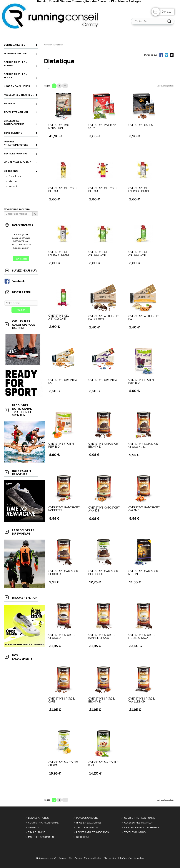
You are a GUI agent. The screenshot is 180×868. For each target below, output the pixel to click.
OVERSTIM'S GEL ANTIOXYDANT (99, 253)
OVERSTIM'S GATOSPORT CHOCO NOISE (144, 445)
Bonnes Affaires (38, 818)
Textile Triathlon (87, 828)
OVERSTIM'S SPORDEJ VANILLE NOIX (142, 700)
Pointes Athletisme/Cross (92, 832)
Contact (166, 12)
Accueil (47, 45)
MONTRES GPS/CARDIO (41, 837)
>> (65, 86)
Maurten (13, 181)
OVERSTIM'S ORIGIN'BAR (103, 380)
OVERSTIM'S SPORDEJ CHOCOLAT (62, 636)
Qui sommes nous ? (46, 858)
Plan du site (110, 858)
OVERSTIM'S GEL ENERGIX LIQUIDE (139, 190)
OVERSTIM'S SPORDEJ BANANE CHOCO (102, 636)
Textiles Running (135, 832)
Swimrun (34, 828)
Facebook (14, 281)
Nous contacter (21, 248)
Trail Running (37, 832)
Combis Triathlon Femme (43, 823)
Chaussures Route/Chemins (142, 828)
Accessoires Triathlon (139, 823)
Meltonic (13, 186)
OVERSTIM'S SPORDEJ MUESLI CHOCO (142, 636)
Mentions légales (93, 858)
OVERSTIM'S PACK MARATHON (59, 127)
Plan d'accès (75, 858)
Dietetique (83, 837)
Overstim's (15, 176)
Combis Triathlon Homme (140, 818)
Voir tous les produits (165, 86)
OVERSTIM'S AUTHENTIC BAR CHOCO (103, 318)
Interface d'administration (131, 858)
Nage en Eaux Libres (89, 823)
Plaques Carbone (87, 818)
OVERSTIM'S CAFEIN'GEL (143, 125)
